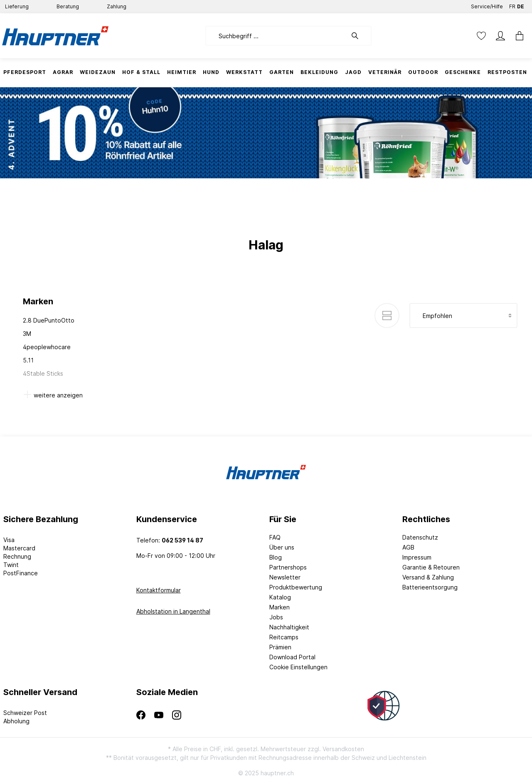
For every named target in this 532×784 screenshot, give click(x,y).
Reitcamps (284, 637)
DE (521, 5)
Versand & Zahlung (428, 577)
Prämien (280, 647)
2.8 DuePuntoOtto (49, 320)
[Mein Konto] (500, 36)
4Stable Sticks (43, 374)
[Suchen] (359, 36)
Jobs (276, 617)
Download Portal (292, 657)
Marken (280, 607)
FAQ (275, 537)
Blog (276, 557)
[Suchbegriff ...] (276, 36)
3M (27, 334)
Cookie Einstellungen (298, 667)
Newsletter (285, 577)
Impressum (417, 557)
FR (512, 5)
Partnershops (288, 567)
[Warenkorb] (520, 36)
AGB (408, 547)
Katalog (280, 597)
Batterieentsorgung (430, 587)
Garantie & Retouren (431, 567)
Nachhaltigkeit (289, 627)
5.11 (28, 360)
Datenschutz (420, 537)
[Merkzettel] (481, 36)
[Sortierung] (463, 316)
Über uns (282, 547)
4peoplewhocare (47, 347)
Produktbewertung (296, 587)
